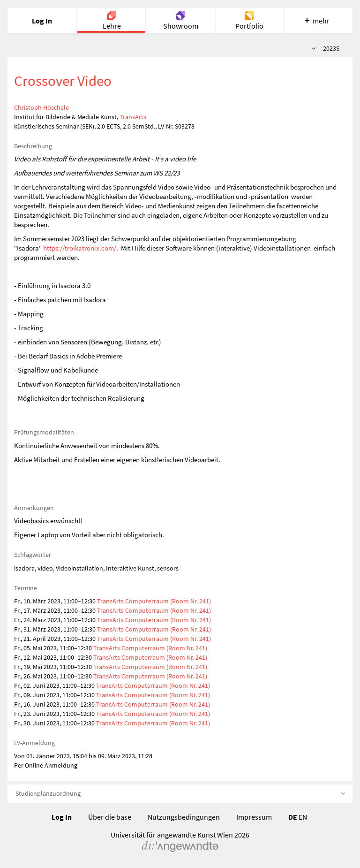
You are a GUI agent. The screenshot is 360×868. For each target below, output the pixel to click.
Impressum (254, 817)
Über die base (110, 817)
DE (293, 817)
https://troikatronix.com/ (80, 248)
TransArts (133, 117)
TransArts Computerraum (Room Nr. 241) (154, 601)
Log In (62, 817)
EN (303, 817)
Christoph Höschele (41, 107)
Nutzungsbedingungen (184, 817)
